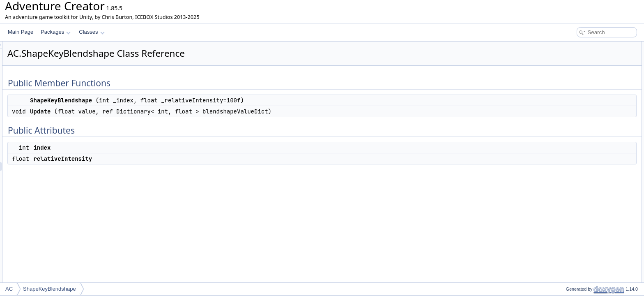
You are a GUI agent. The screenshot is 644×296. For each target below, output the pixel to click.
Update (567, 64)
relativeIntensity (576, 91)
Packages (56, 32)
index (565, 82)
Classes (92, 32)
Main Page (21, 32)
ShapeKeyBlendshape (583, 55)
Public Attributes (570, 73)
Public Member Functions (580, 46)
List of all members (573, 100)
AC (9, 289)
